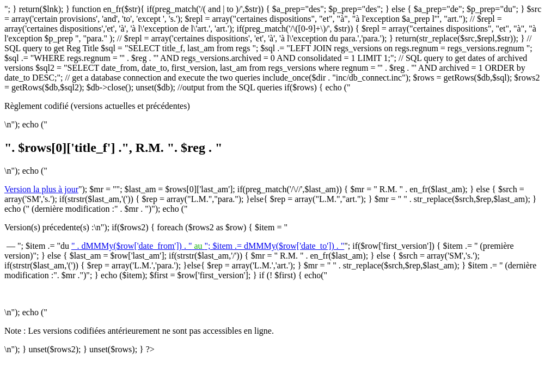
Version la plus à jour (41, 189)
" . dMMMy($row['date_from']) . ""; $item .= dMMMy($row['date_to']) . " (208, 246)
